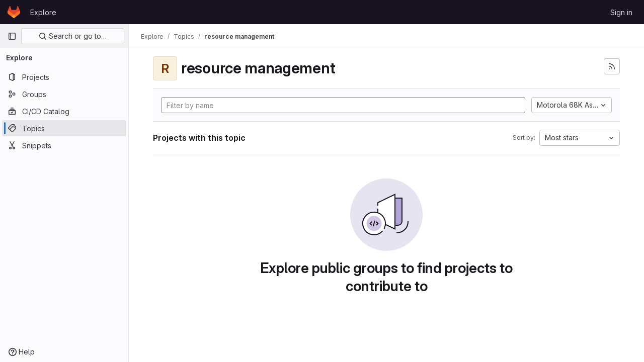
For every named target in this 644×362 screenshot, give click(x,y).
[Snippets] (64, 145)
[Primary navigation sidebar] (12, 36)
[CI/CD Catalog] (64, 111)
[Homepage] (14, 12)
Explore (43, 12)
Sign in (621, 12)
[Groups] (64, 94)
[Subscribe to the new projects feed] (612, 66)
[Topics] (64, 128)
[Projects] (64, 77)
